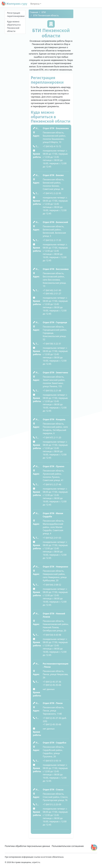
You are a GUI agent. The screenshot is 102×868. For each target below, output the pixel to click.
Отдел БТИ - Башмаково (56, 128)
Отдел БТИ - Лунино (54, 466)
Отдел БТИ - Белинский (55, 222)
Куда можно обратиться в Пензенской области (14, 26)
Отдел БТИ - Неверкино (55, 567)
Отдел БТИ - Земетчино (55, 373)
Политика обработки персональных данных (27, 846)
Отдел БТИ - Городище (55, 322)
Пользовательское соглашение (68, 846)
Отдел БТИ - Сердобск (55, 743)
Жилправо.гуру (14, 4)
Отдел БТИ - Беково (53, 175)
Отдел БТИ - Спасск (53, 790)
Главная (34, 12)
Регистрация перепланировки (16, 14)
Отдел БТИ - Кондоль (54, 419)
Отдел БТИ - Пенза (53, 703)
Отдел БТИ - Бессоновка (56, 269)
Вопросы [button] (35, 4)
